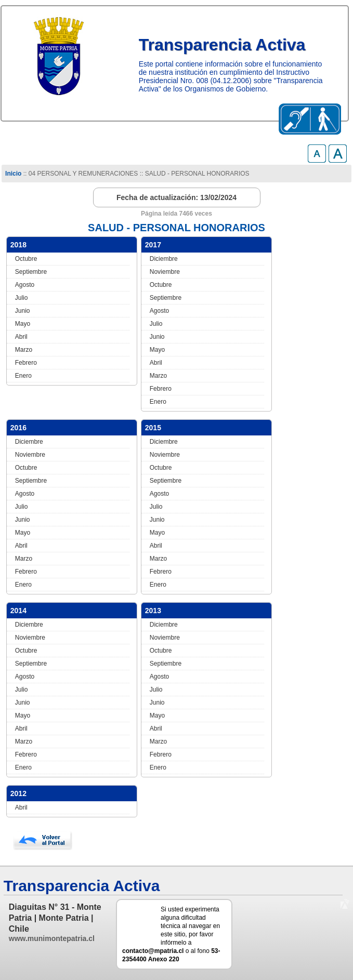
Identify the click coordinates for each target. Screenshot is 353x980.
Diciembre (164, 259)
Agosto (25, 285)
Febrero (26, 363)
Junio (23, 311)
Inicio (13, 174)
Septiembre (31, 272)
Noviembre (165, 272)
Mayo (23, 324)
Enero (23, 376)
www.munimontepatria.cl (52, 938)
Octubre (26, 259)
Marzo (24, 350)
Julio (22, 298)
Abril (21, 337)
